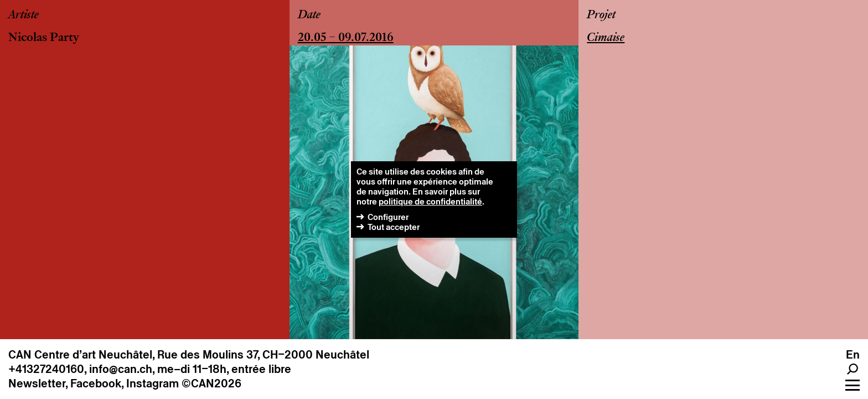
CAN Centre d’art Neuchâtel (80, 355)
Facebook (96, 383)
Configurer (388, 217)
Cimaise (606, 38)
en (853, 355)
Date (309, 16)
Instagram (153, 383)
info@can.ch (121, 369)
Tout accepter (394, 227)
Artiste (24, 16)
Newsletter (37, 383)
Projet (601, 16)
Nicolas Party (44, 38)
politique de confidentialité (430, 201)
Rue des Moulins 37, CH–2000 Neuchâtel (263, 355)
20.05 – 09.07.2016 (346, 38)
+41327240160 (46, 369)
